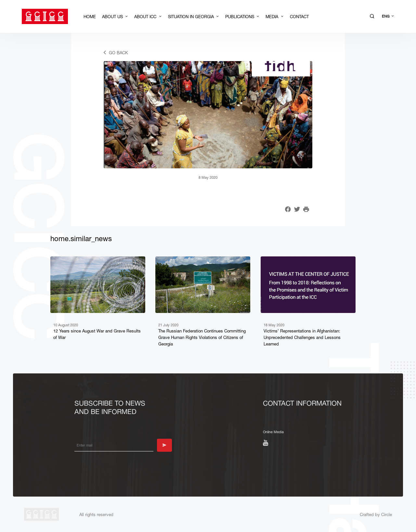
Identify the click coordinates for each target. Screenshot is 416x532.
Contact (299, 17)
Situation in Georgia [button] (192, 17)
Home (90, 17)
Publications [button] (240, 17)
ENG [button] (386, 16)
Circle (386, 514)
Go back (118, 53)
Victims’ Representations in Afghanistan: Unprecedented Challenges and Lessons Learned (302, 337)
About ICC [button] (146, 17)
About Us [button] (113, 17)
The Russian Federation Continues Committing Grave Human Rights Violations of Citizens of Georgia (202, 337)
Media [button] (273, 17)
